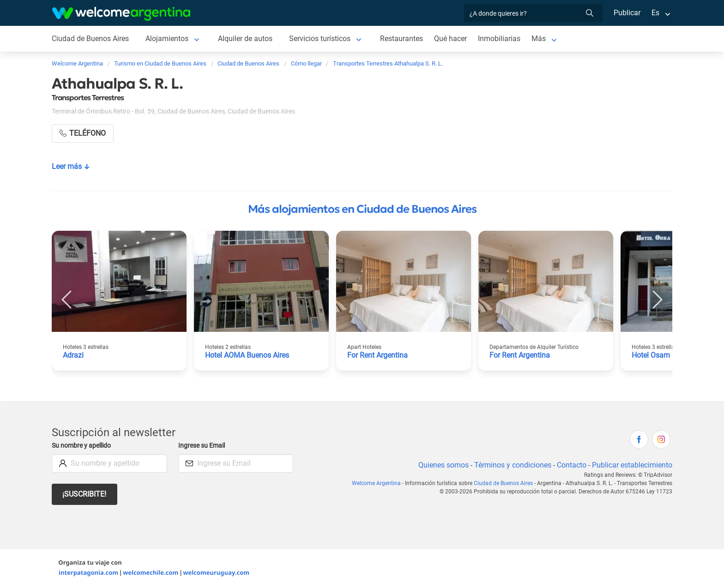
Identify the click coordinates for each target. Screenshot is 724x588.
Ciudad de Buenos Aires (91, 39)
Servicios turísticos (322, 39)
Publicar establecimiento (632, 465)
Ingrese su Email (203, 446)
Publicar (627, 13)
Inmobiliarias (503, 39)
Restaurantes (405, 39)
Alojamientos (168, 39)
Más (543, 39)
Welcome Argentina (379, 483)
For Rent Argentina (378, 355)
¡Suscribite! (85, 494)
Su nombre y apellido (83, 446)
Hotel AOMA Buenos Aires (248, 355)
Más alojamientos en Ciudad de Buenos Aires (362, 209)
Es (655, 13)
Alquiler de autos (247, 39)
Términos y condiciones (511, 465)
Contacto (570, 465)
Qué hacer (454, 39)
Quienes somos (441, 465)
